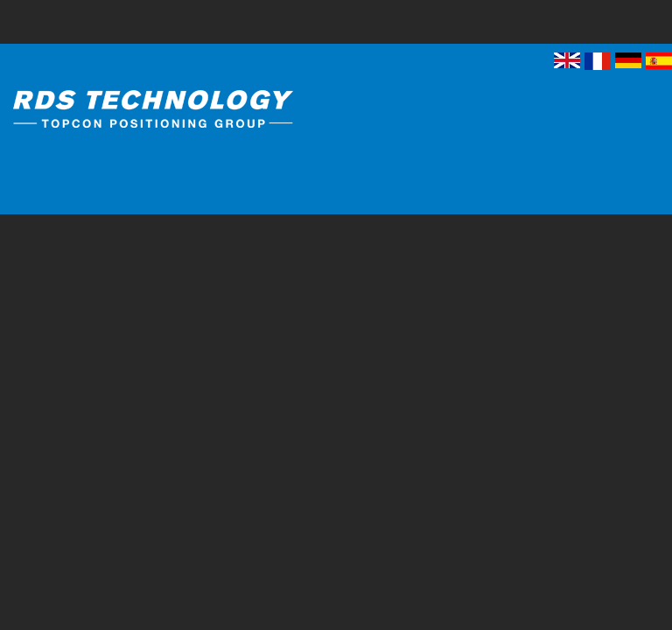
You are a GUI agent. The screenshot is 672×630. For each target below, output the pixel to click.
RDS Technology (188, 112)
